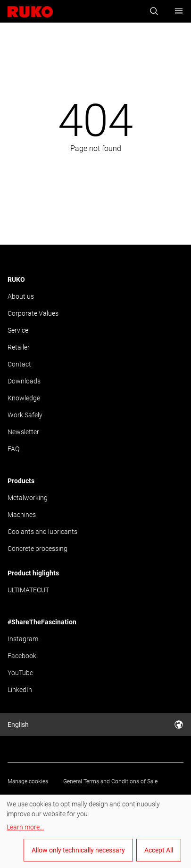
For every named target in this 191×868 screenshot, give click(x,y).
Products (21, 481)
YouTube (20, 673)
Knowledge (24, 398)
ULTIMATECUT (28, 590)
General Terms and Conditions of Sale (110, 781)
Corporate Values (33, 313)
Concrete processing (37, 549)
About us (21, 296)
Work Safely (25, 415)
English (95, 725)
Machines (22, 515)
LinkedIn (20, 690)
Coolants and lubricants (42, 532)
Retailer (19, 347)
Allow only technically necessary (78, 850)
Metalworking (28, 498)
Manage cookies (28, 781)
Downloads (24, 381)
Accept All (159, 850)
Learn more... (25, 827)
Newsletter (23, 432)
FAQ (13, 449)
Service (18, 330)
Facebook (22, 656)
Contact (19, 364)
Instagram (23, 639)
